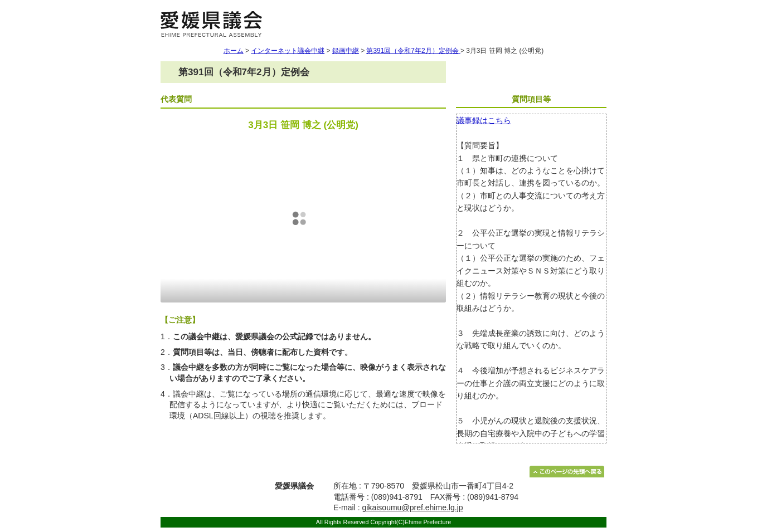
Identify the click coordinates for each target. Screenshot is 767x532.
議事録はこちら (484, 120)
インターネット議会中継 (288, 51)
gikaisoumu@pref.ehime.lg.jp (412, 507)
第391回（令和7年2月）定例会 (413, 51)
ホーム (234, 51)
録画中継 (346, 51)
